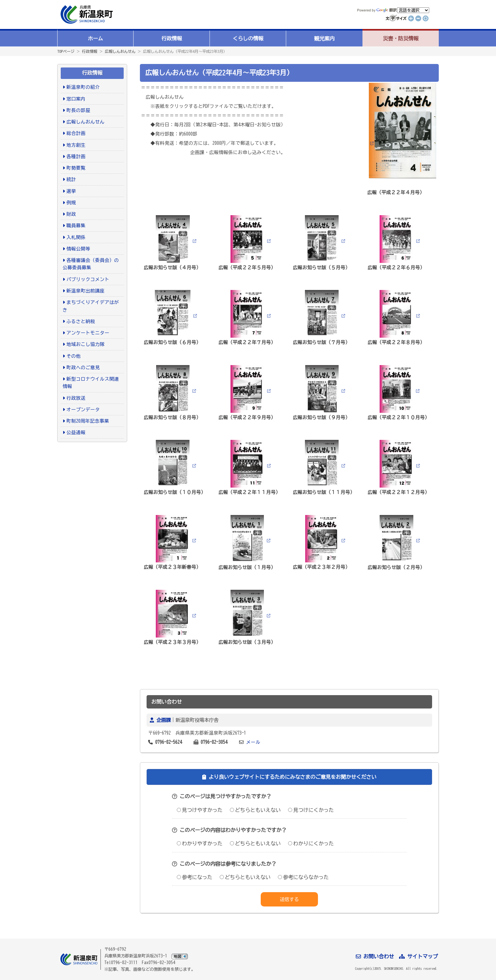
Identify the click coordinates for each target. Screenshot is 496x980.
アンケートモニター (88, 333)
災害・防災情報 (401, 39)
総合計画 (76, 133)
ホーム (95, 39)
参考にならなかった (303, 877)
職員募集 (76, 226)
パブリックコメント (88, 279)
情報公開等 (78, 249)
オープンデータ (83, 409)
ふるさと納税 (81, 321)
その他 (74, 356)
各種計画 (76, 156)
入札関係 (76, 237)
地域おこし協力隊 (86, 344)
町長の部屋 (78, 110)
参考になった (195, 877)
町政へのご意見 (83, 367)
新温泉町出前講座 (86, 291)
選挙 (71, 191)
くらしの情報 (248, 39)
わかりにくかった (311, 843)
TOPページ (66, 51)
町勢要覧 (76, 168)
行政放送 (76, 398)
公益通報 (76, 432)
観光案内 (324, 39)
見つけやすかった (200, 810)
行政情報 (172, 39)
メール (253, 742)
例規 (71, 203)
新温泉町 (86, 14)
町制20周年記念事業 (88, 421)
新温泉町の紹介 (83, 87)
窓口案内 (76, 99)
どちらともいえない (255, 810)
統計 (71, 179)
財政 (71, 214)
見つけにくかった (311, 810)
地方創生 (76, 145)
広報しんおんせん (120, 51)
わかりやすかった (200, 843)
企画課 (164, 720)
